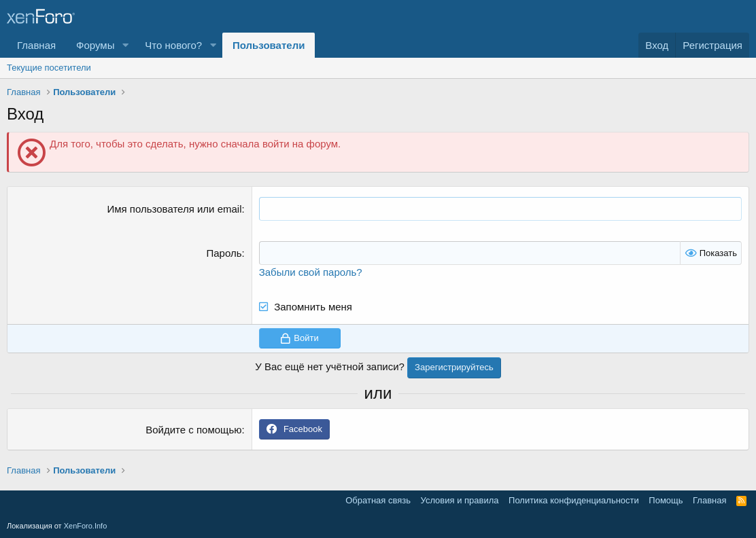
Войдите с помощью (193, 430)
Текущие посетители (49, 68)
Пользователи (269, 45)
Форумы (95, 45)
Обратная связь (378, 500)
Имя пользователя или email (174, 209)
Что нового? (173, 45)
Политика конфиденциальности (574, 500)
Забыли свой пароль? (311, 272)
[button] (125, 45)
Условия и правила (460, 500)
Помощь (666, 500)
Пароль (224, 253)
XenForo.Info (86, 526)
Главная (36, 45)
